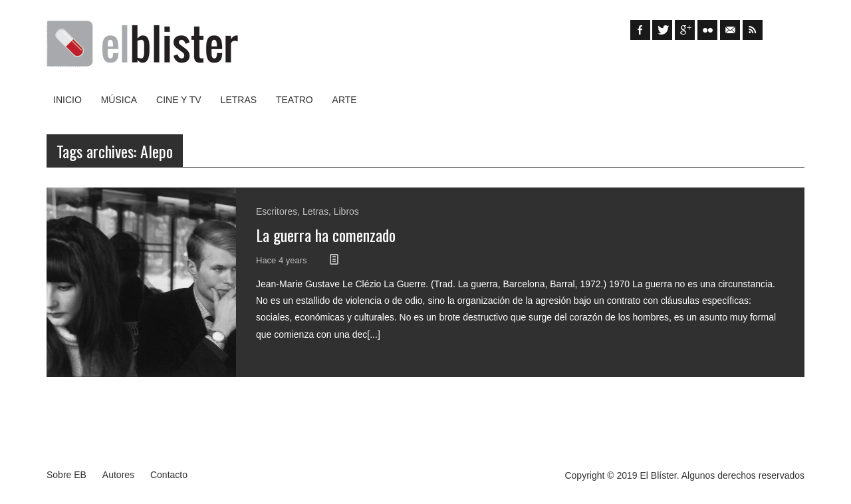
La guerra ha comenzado (326, 235)
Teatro (295, 100)
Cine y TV (179, 100)
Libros (346, 211)
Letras (239, 100)
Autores (118, 475)
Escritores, (279, 211)
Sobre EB (66, 475)
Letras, (318, 211)
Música (119, 100)
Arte (345, 100)
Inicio (67, 100)
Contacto (169, 475)
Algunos (698, 475)
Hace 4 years (283, 260)
